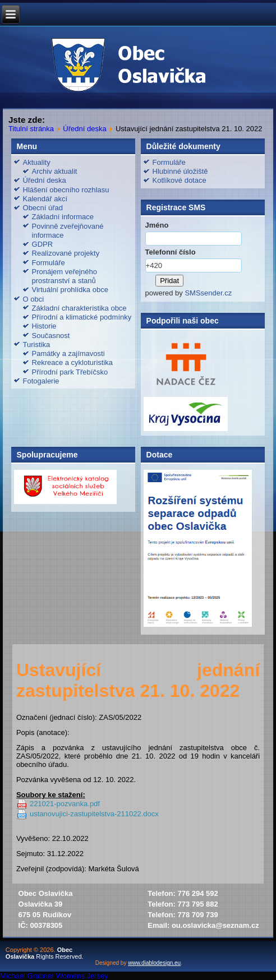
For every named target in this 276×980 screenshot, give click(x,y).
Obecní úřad (43, 208)
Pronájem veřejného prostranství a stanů (65, 276)
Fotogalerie (41, 381)
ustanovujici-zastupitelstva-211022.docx (94, 814)
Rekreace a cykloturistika (73, 362)
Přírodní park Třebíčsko (70, 372)
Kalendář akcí (45, 199)
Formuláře (49, 263)
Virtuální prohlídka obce (70, 290)
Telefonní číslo (171, 252)
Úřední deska (84, 129)
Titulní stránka (31, 129)
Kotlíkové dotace (180, 180)
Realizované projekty (66, 253)
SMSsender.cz (208, 293)
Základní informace (63, 217)
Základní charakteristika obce (79, 308)
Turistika (37, 345)
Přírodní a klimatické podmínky (82, 317)
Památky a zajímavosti (68, 353)
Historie (44, 326)
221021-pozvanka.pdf (65, 804)
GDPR (43, 244)
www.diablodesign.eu (154, 963)
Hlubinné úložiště (180, 171)
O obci (34, 299)
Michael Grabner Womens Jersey (54, 976)
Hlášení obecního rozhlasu (66, 190)
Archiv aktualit (55, 171)
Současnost (51, 336)
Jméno (157, 225)
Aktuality (37, 162)
